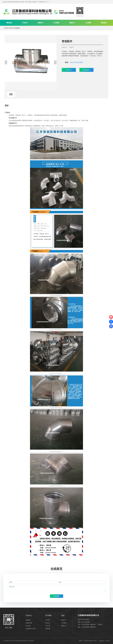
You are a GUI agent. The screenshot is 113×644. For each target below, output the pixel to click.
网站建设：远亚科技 (104, 641)
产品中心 (11, 28)
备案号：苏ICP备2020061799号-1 (88, 641)
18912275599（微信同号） (89, 625)
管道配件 (17, 28)
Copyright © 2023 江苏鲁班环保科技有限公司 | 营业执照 (19, 641)
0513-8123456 (77, 62)
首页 (6, 28)
